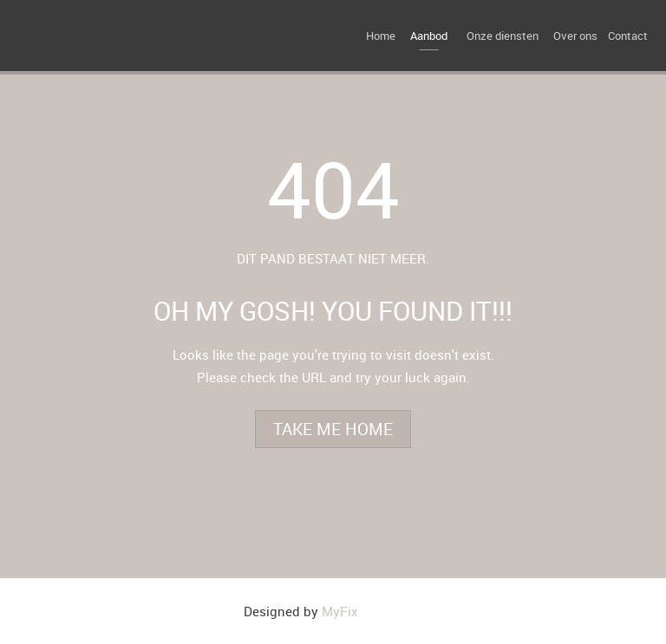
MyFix (340, 611)
